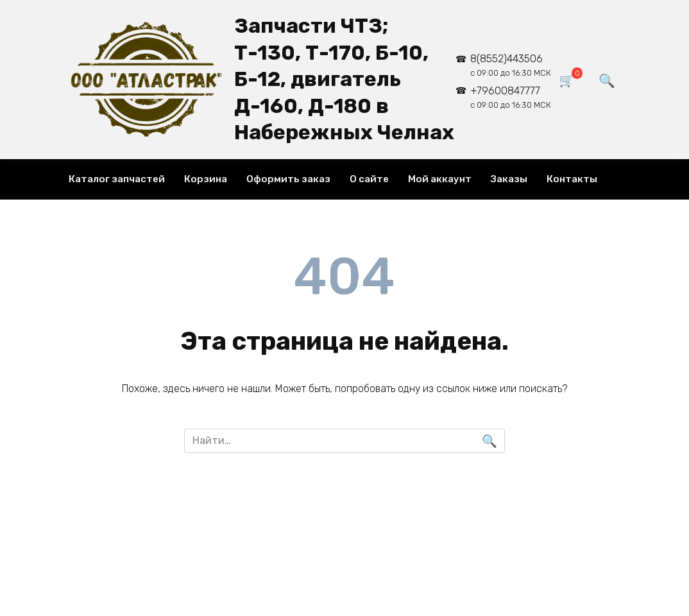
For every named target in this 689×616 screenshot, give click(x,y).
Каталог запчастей (117, 179)
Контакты (572, 179)
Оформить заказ (288, 179)
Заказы (509, 179)
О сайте (369, 179)
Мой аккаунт (440, 179)
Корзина (206, 179)
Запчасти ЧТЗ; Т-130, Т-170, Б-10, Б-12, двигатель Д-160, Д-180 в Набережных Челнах (344, 79)
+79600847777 (511, 97)
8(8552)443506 (511, 65)
